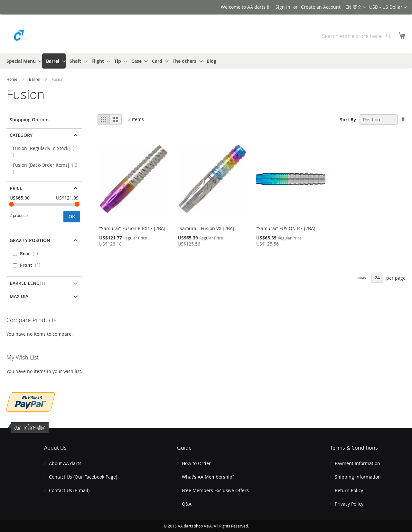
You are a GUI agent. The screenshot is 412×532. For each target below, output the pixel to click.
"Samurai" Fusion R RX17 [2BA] (132, 228)
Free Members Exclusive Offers (215, 490)
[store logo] (34, 37)
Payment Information (357, 463)
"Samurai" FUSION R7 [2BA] (286, 228)
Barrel (35, 79)
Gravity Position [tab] (30, 240)
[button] (388, 7)
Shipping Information (358, 477)
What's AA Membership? (208, 477)
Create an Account (321, 7)
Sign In (283, 7)
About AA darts (65, 463)
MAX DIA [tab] (19, 296)
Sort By (348, 120)
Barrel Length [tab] (28, 283)
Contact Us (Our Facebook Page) (83, 477)
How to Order (196, 463)
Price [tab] (16, 188)
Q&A (187, 504)
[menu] (206, 61)
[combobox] (356, 36)
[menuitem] (22, 61)
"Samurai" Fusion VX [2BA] (206, 228)
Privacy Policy (349, 504)
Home (12, 79)
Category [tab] (21, 135)
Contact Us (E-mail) (69, 490)
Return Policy (349, 490)
